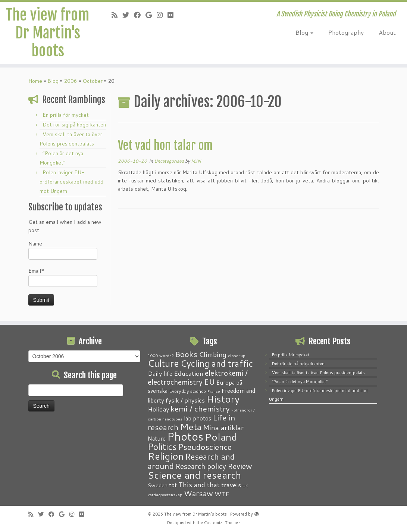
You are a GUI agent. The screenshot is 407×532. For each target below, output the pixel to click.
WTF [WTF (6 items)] (222, 494)
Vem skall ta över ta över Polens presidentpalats (318, 373)
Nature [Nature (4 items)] (157, 438)
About (387, 32)
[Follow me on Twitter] (128, 15)
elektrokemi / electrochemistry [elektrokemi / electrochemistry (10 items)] (198, 377)
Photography (346, 32)
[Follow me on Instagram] (162, 15)
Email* (63, 277)
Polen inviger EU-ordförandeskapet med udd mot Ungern (71, 182)
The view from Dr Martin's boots (48, 33)
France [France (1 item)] (214, 391)
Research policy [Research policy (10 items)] (201, 466)
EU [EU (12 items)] (209, 382)
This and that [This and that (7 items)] (199, 485)
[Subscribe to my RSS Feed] (117, 15)
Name (63, 250)
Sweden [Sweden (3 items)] (158, 485)
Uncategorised (170, 161)
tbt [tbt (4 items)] (173, 485)
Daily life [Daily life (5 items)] (160, 373)
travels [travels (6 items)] (231, 485)
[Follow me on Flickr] (173, 15)
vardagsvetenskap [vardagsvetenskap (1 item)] (165, 495)
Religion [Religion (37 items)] (166, 456)
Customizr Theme (221, 523)
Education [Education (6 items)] (189, 373)
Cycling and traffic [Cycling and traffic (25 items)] (217, 363)
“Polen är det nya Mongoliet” (300, 382)
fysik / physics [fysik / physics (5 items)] (185, 400)
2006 (71, 81)
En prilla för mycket (66, 115)
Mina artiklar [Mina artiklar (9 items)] (223, 428)
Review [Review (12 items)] (240, 466)
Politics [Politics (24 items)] (162, 447)
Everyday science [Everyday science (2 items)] (187, 391)
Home (35, 81)
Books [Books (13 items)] (186, 354)
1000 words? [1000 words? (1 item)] (161, 355)
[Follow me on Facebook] (140, 15)
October (93, 81)
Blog (304, 32)
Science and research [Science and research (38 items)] (194, 475)
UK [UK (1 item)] (245, 486)
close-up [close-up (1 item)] (237, 355)
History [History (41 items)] (223, 399)
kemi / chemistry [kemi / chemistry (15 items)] (200, 409)
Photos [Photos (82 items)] (185, 436)
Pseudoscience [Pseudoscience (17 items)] (205, 447)
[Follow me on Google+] (151, 15)
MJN (196, 161)
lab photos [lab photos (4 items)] (198, 418)
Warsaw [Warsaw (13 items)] (198, 493)
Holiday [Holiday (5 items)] (158, 409)
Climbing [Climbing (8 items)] (213, 354)
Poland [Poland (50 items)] (221, 437)
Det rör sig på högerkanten (74, 125)
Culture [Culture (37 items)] (163, 363)
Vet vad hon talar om (165, 145)
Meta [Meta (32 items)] (191, 427)
